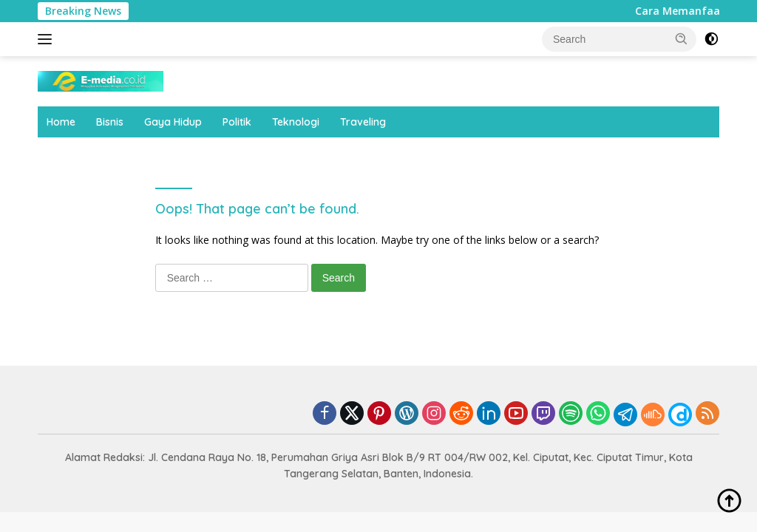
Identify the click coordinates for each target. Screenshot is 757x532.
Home (61, 122)
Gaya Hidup (173, 122)
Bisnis (110, 122)
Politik (237, 122)
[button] (682, 38)
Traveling (363, 122)
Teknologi (296, 122)
